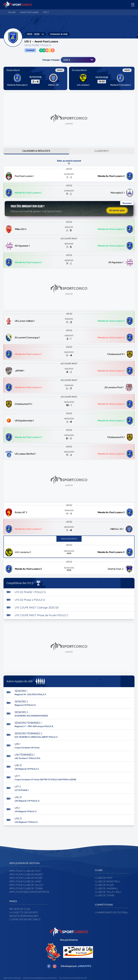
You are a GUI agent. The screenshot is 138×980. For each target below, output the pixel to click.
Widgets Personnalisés (24, 920)
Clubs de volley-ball (108, 896)
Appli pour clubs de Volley (26, 889)
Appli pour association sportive (29, 896)
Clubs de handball (107, 892)
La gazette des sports (24, 916)
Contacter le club (59, 34)
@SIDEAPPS (84, 970)
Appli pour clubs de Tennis (26, 892)
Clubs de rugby (105, 889)
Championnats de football (112, 916)
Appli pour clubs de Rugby (26, 882)
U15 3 (46, 12)
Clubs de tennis (105, 899)
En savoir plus (117, 213)
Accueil (12, 12)
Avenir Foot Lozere (29, 12)
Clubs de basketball (108, 885)
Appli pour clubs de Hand (25, 885)
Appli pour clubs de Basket (26, 878)
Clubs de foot (104, 882)
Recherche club (20, 913)
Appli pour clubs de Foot (25, 875)
